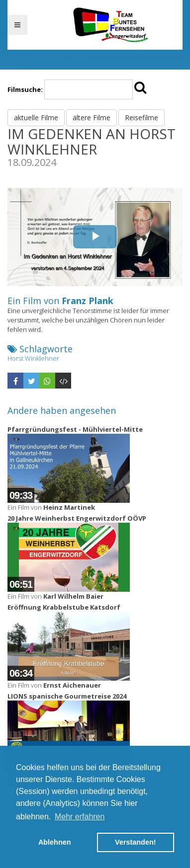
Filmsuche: (25, 89)
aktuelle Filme (36, 118)
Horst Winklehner (33, 358)
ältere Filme (92, 118)
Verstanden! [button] (135, 842)
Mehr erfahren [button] (80, 817)
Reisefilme (142, 118)
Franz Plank (88, 301)
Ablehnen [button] (55, 842)
